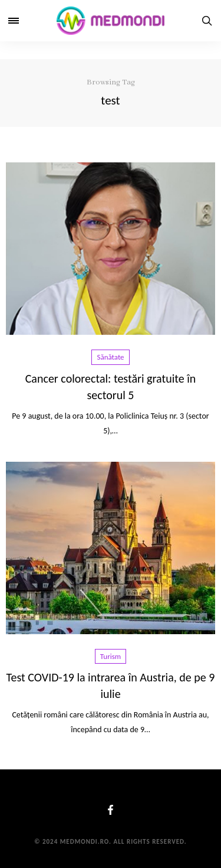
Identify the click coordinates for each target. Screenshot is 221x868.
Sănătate (110, 357)
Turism (111, 656)
